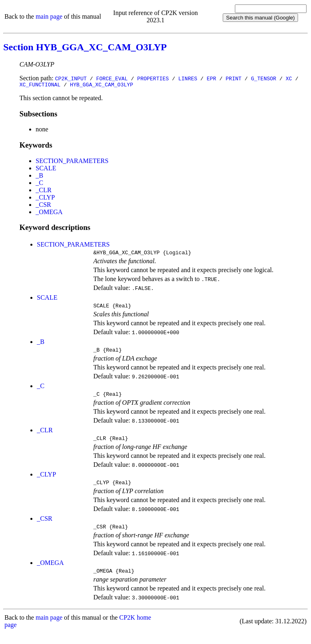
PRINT (233, 78)
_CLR (44, 191)
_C (39, 184)
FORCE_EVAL (112, 78)
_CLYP (45, 199)
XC (289, 78)
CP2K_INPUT (71, 78)
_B (39, 177)
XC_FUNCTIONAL (40, 86)
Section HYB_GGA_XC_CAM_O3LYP (85, 47)
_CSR (43, 206)
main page (49, 16)
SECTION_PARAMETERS (72, 162)
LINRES (188, 78)
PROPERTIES (153, 78)
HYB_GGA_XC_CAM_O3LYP (102, 86)
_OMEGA (49, 213)
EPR (211, 78)
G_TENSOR (264, 78)
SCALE (46, 169)
